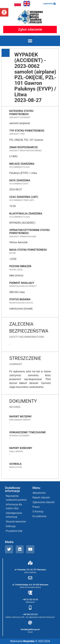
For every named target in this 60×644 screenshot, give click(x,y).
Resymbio (29, 641)
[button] (4, 12)
